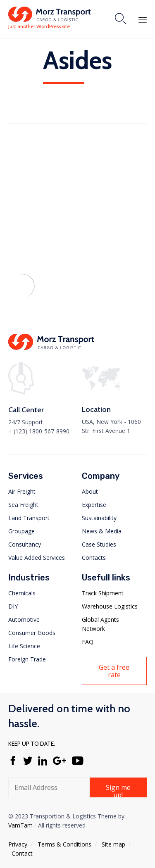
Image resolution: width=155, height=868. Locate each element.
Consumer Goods (32, 633)
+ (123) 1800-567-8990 (39, 431)
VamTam (20, 825)
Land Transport (29, 518)
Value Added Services (37, 558)
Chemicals (22, 593)
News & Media (102, 531)
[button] (114, 671)
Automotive (24, 619)
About (90, 491)
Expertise (94, 505)
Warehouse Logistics (110, 606)
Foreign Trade (27, 659)
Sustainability (99, 518)
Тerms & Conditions (64, 844)
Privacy (18, 844)
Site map (113, 844)
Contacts (94, 558)
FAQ (88, 642)
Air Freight (22, 491)
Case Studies (99, 544)
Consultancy (25, 544)
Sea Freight (23, 505)
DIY (13, 606)
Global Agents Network (100, 624)
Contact (22, 853)
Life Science (24, 646)
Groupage (21, 531)
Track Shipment (103, 593)
